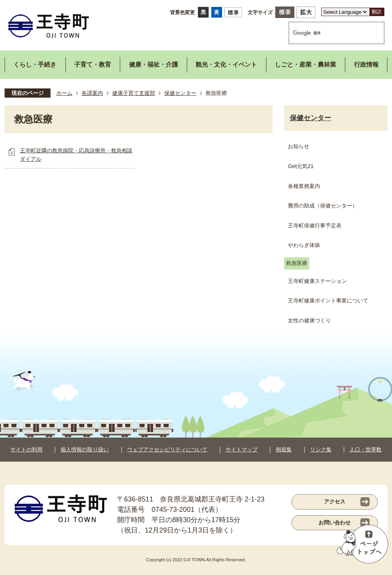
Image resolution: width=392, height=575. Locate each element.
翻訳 (377, 12)
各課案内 (92, 93)
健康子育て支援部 (134, 93)
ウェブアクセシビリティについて (167, 449)
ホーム (64, 93)
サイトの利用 (26, 449)
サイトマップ (242, 449)
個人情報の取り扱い (85, 449)
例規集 (284, 449)
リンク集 (321, 449)
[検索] (328, 33)
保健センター (180, 93)
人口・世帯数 (366, 449)
